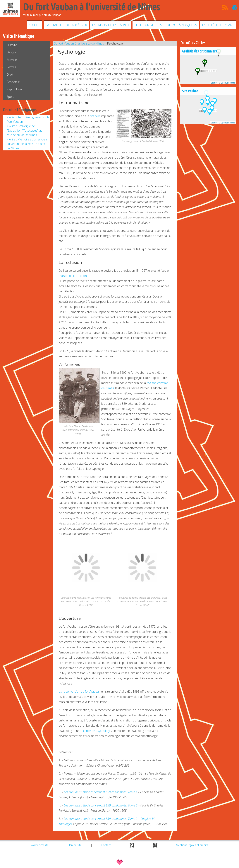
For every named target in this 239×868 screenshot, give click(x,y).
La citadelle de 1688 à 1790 (66, 25)
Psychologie (14, 89)
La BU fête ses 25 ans (218, 25)
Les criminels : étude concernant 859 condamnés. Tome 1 (101, 792)
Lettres (11, 67)
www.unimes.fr (39, 845)
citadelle (95, 116)
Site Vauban (190, 91)
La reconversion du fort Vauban (80, 692)
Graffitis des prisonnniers (199, 51)
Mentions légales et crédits (192, 845)
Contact (106, 845)
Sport (10, 97)
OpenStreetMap (228, 83)
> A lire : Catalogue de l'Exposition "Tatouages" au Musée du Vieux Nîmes (25, 130)
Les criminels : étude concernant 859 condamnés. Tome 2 (101, 805)
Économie (13, 82)
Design (11, 52)
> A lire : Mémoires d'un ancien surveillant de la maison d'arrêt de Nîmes (27, 144)
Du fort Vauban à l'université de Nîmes (79, 43)
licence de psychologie (97, 731)
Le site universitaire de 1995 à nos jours (166, 25)
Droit (10, 74)
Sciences (12, 60)
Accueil (35, 25)
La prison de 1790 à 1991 (111, 25)
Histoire (12, 45)
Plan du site (75, 845)
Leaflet (214, 83)
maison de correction (73, 276)
